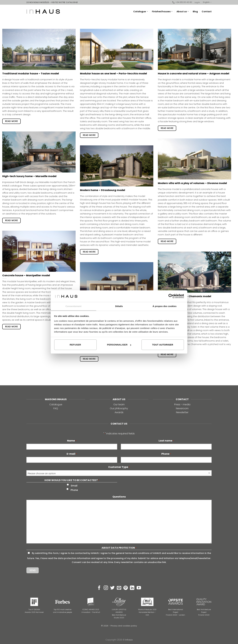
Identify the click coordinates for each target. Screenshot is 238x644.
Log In (197, 2)
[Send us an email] (119, 588)
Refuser (75, 345)
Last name (166, 441)
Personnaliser (119, 345)
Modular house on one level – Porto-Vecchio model (113, 74)
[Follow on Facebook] (99, 588)
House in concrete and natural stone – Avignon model (194, 74)
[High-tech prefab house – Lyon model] (117, 281)
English (207, 2)
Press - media (182, 404)
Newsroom (182, 408)
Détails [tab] (119, 306)
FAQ (56, 408)
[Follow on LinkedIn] (132, 588)
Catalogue (141, 12)
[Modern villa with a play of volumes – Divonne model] (195, 159)
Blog (195, 12)
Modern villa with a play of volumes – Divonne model (192, 183)
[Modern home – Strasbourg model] (117, 166)
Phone (166, 454)
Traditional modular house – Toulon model (31, 74)
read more (12, 121)
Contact (207, 12)
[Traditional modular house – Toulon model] (39, 49)
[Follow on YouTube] (139, 588)
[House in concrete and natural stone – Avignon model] (195, 49)
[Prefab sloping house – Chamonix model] (195, 272)
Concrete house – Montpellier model (26, 276)
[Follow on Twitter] (112, 588)
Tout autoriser (163, 345)
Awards (119, 412)
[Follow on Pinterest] (126, 588)
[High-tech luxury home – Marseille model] (39, 152)
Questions (119, 497)
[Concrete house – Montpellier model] (39, 251)
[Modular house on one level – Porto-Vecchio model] (117, 49)
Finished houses (162, 12)
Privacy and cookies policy (124, 626)
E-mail (72, 454)
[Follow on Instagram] (106, 588)
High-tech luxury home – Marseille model (29, 176)
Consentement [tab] (73, 306)
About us (183, 12)
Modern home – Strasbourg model (103, 190)
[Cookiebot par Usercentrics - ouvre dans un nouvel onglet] (171, 296)
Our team (119, 404)
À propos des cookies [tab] (165, 306)
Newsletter (182, 412)
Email (74, 486)
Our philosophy (119, 408)
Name (72, 441)
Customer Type (119, 467)
